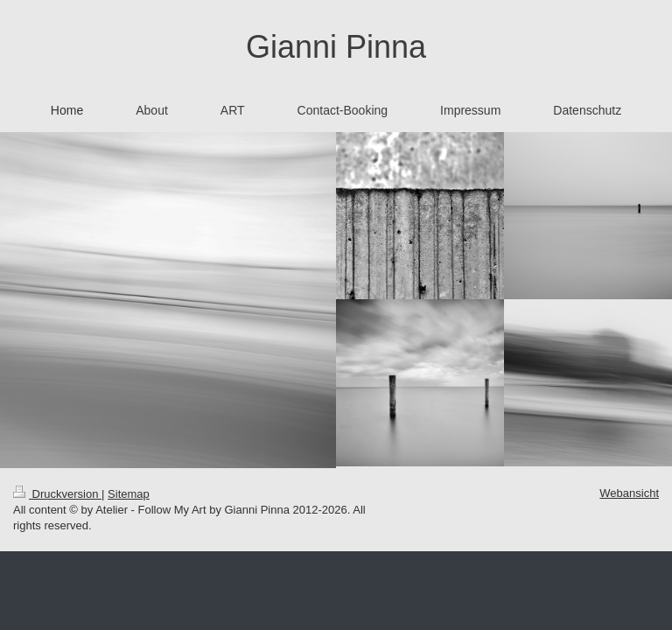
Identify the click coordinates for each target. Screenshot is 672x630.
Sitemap (129, 494)
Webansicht (629, 493)
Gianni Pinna (336, 47)
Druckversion (57, 494)
